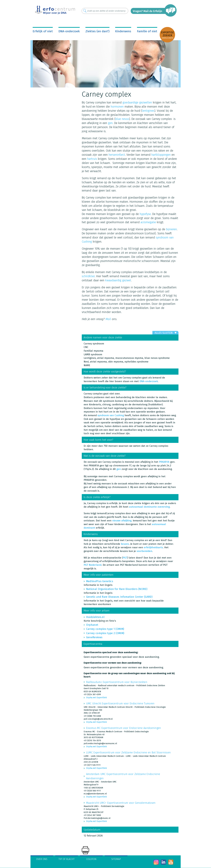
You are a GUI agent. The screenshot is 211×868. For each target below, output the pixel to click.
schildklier (88, 276)
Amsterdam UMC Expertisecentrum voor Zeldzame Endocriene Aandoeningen (123, 776)
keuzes (125, 544)
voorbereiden (144, 551)
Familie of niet (147, 31)
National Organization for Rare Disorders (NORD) (117, 589)
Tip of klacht (67, 859)
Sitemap (116, 859)
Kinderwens (123, 31)
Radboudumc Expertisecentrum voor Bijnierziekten (117, 682)
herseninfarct (117, 155)
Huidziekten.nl (95, 617)
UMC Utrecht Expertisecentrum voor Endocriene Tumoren (120, 703)
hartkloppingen (161, 155)
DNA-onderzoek (69, 31)
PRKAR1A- (165, 462)
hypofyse (145, 214)
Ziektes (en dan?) (97, 31)
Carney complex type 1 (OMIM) (105, 629)
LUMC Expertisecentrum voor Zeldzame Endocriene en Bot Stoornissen (129, 753)
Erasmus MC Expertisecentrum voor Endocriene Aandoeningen (124, 728)
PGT (125, 558)
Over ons (42, 859)
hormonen (117, 107)
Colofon (91, 859)
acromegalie (148, 222)
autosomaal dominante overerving (149, 507)
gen (110, 123)
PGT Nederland (93, 565)
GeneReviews (94, 637)
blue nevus (122, 119)
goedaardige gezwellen (137, 102)
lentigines (148, 111)
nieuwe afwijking (122, 521)
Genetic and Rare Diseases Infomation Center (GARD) (119, 597)
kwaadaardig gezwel (118, 280)
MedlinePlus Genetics (100, 581)
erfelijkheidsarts (153, 547)
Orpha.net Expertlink (96, 698)
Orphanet (92, 625)
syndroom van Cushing (111, 415)
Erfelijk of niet (43, 31)
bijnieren (171, 229)
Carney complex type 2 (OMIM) (105, 633)
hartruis (92, 159)
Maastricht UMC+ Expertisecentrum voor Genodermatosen (121, 803)
